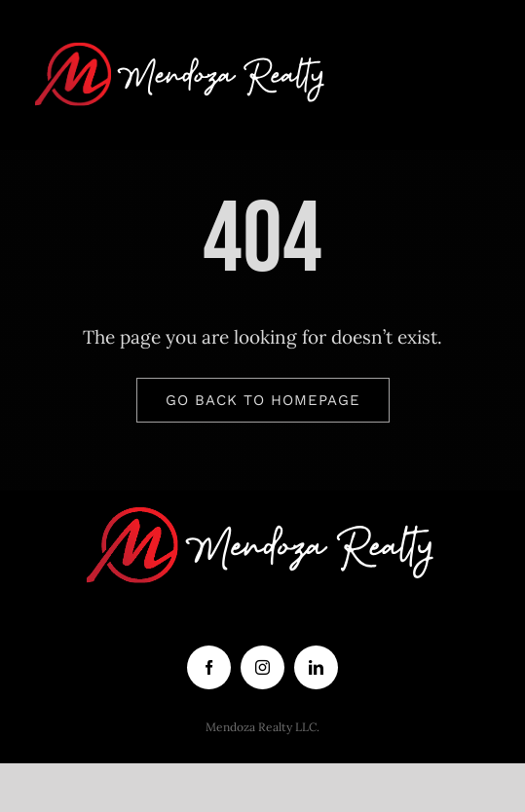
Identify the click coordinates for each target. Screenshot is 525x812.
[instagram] (262, 667)
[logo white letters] (182, 38)
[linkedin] (316, 667)
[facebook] (209, 667)
